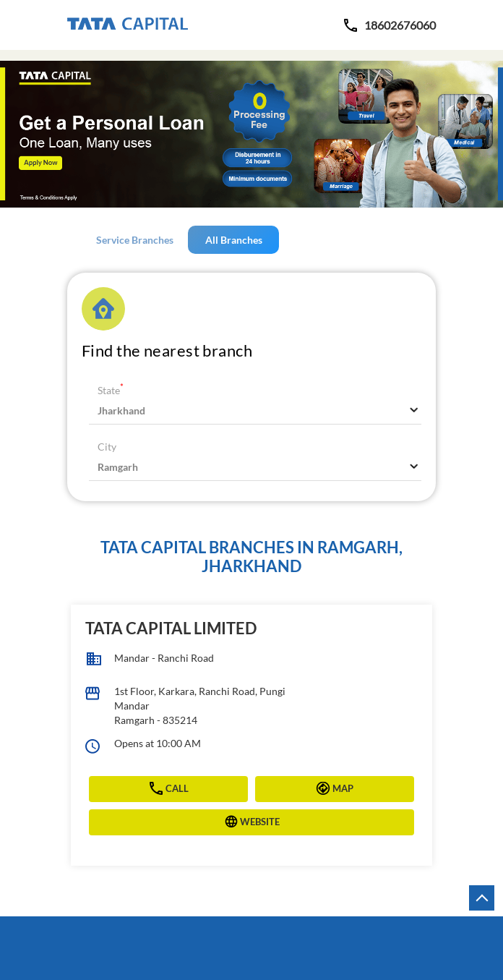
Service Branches (135, 240)
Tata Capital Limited (171, 628)
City (107, 447)
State (111, 390)
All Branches (234, 240)
